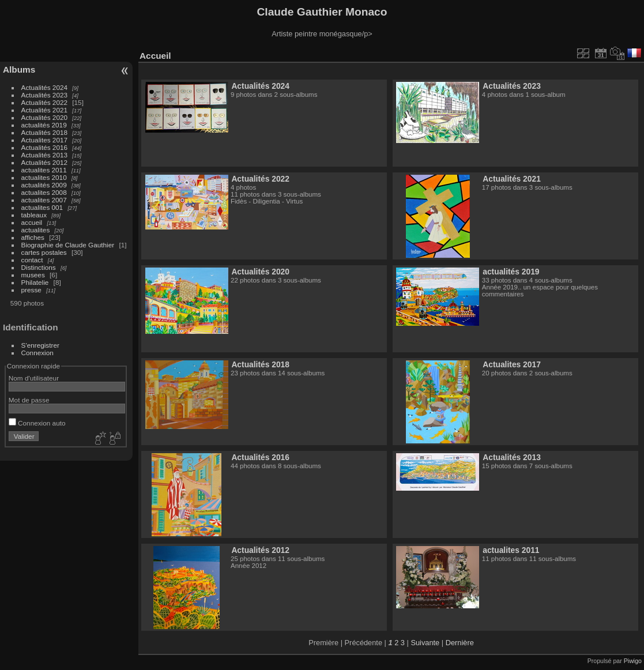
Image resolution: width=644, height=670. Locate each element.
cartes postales (44, 252)
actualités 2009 (44, 185)
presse (31, 290)
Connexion (37, 353)
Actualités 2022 (44, 102)
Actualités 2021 (44, 110)
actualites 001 (42, 207)
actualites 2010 (44, 177)
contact (32, 260)
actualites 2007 (44, 200)
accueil (32, 222)
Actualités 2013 (44, 155)
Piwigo (633, 661)
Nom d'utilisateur (34, 378)
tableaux (34, 215)
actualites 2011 (44, 170)
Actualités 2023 (44, 95)
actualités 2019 (44, 125)
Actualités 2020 (44, 117)
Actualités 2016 (44, 147)
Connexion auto (37, 423)
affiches (33, 237)
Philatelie (35, 282)
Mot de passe (29, 400)
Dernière (460, 643)
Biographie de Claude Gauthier (68, 245)
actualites (36, 230)
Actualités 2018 (44, 132)
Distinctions (39, 267)
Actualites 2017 (44, 140)
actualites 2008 (44, 192)
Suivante (425, 643)
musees (33, 275)
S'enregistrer (40, 345)
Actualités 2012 (44, 162)
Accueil (155, 56)
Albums (19, 69)
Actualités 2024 (44, 87)
